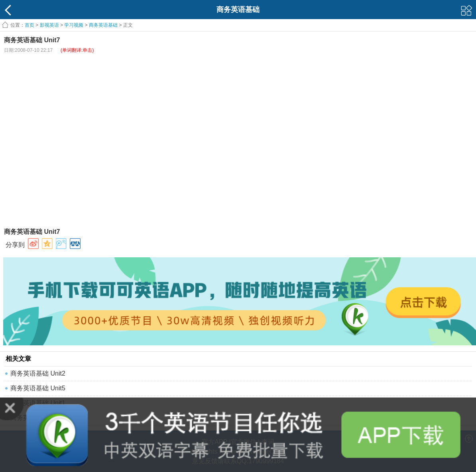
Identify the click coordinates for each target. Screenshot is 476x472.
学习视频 (74, 25)
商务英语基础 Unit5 (38, 388)
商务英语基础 (103, 25)
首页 (30, 25)
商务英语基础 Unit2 (38, 373)
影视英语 (49, 25)
